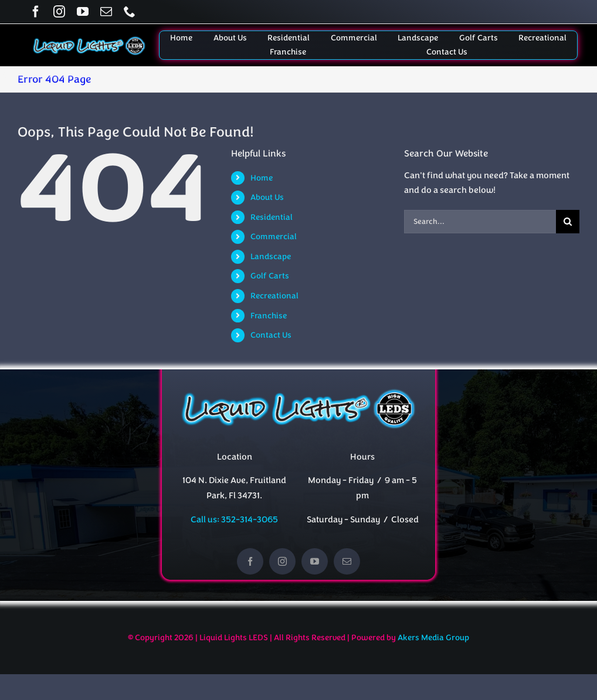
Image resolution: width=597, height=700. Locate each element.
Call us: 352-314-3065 (234, 519)
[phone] (130, 12)
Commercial (274, 237)
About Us (267, 197)
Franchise (269, 316)
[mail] (106, 12)
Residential (272, 217)
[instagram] (59, 12)
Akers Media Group (433, 638)
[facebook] (36, 12)
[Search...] (480, 222)
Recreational (274, 296)
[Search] (568, 222)
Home (262, 178)
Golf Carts (270, 276)
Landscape (271, 256)
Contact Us (271, 335)
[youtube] (83, 12)
